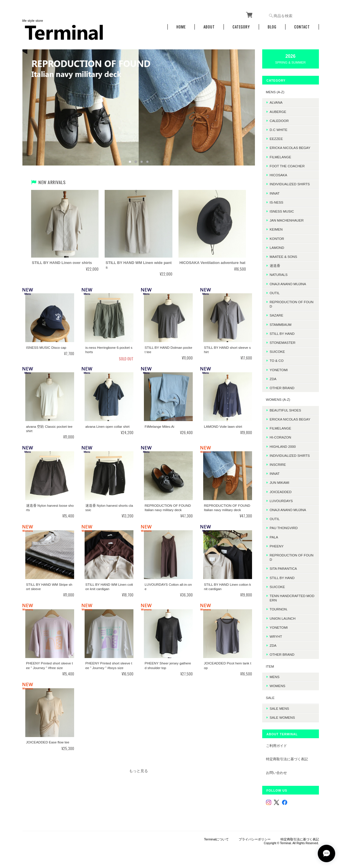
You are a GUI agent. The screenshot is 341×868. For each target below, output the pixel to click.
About (209, 27)
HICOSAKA (278, 175)
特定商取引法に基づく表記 (287, 759)
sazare (277, 315)
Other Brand (282, 388)
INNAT (275, 193)
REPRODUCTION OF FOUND (292, 304)
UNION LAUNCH (283, 618)
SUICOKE (277, 352)
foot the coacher (287, 166)
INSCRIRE (278, 464)
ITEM (270, 666)
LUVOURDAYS (281, 501)
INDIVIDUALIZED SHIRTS (290, 184)
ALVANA (276, 102)
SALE (270, 698)
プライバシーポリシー (255, 839)
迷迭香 (275, 266)
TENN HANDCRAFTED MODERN (292, 598)
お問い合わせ (276, 773)
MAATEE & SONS (284, 257)
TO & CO (277, 361)
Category (241, 27)
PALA (274, 537)
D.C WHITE (279, 130)
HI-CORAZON (281, 437)
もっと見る (139, 771)
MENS (275, 677)
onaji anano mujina (288, 284)
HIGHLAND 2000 (283, 446)
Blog (272, 27)
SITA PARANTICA (283, 568)
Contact (302, 27)
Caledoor (279, 121)
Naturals (279, 275)
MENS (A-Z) (275, 92)
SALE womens (282, 717)
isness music (282, 211)
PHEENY (277, 546)
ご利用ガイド (276, 746)
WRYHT (276, 636)
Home (181, 27)
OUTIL (275, 293)
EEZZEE (276, 139)
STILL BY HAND (282, 578)
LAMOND (277, 248)
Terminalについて (217, 839)
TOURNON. (279, 609)
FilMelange (281, 157)
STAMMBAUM (281, 325)
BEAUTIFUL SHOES (285, 410)
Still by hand (282, 334)
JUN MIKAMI (280, 482)
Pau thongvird (284, 528)
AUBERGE (278, 112)
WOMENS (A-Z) (278, 399)
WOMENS (278, 686)
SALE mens (280, 708)
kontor (277, 239)
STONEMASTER (283, 343)
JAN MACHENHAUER (287, 220)
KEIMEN (276, 229)
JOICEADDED (281, 492)
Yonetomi (279, 370)
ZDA (273, 379)
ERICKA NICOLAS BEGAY (290, 148)
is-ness (277, 202)
